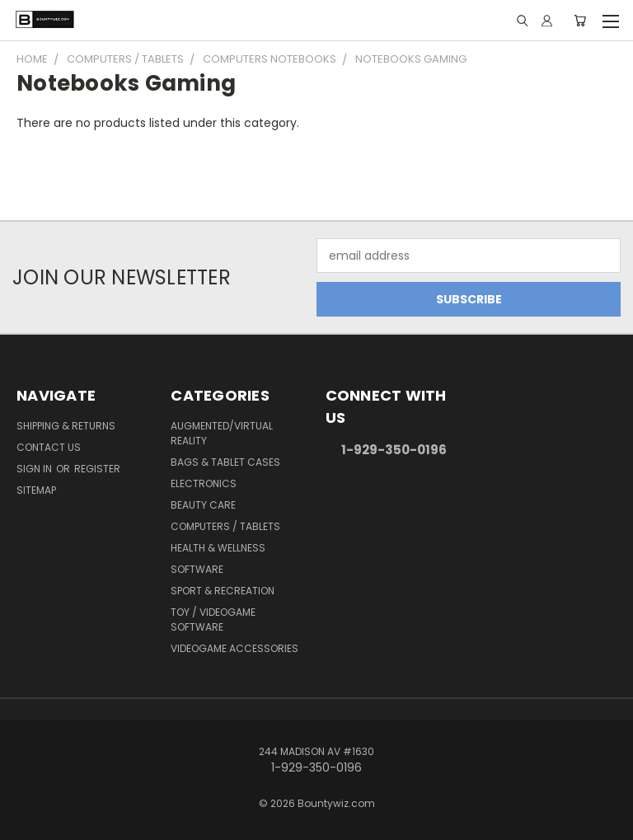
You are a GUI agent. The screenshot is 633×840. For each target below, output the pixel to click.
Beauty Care (203, 505)
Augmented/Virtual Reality (222, 433)
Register (97, 469)
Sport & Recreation (223, 591)
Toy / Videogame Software (213, 619)
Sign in (35, 469)
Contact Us (49, 447)
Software (197, 569)
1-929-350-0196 (394, 450)
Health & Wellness (218, 548)
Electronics (204, 483)
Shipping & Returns (66, 426)
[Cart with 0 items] (580, 21)
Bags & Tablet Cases (225, 462)
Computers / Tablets (225, 526)
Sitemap (36, 490)
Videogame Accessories (234, 648)
